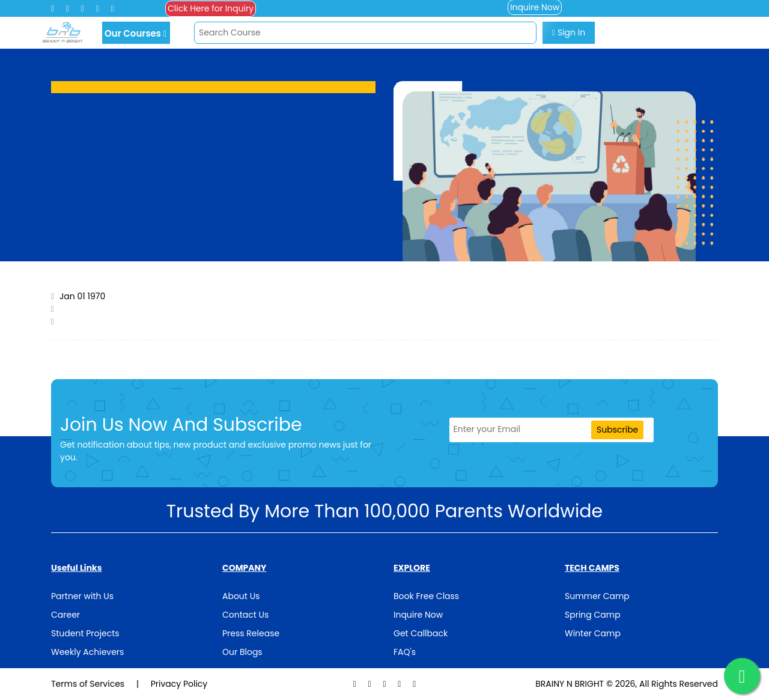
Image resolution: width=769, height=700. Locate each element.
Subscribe (617, 430)
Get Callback (421, 633)
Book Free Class (426, 596)
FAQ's (405, 652)
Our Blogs (242, 652)
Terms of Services (89, 684)
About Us (241, 596)
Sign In (569, 32)
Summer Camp (597, 596)
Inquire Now (418, 615)
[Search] (365, 33)
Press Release (251, 633)
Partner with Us (82, 596)
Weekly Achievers (87, 652)
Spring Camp (593, 615)
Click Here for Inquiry (211, 8)
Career (65, 615)
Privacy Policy (179, 684)
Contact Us (245, 615)
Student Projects (85, 633)
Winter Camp (593, 633)
